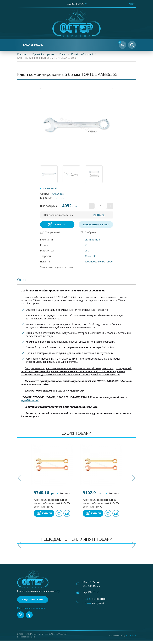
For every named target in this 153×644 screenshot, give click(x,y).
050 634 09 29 (76, 4)
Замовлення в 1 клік (96, 228)
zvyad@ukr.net (30, 404)
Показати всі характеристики (56, 271)
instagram (21, 618)
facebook (29, 618)
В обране (90, 236)
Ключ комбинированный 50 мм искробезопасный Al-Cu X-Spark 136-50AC (101, 507)
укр (131, 4)
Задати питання (33, 603)
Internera (131, 639)
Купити (60, 228)
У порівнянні (52, 236)
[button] (20, 481)
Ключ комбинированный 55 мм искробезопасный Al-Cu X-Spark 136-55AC (52, 507)
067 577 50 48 (91, 585)
